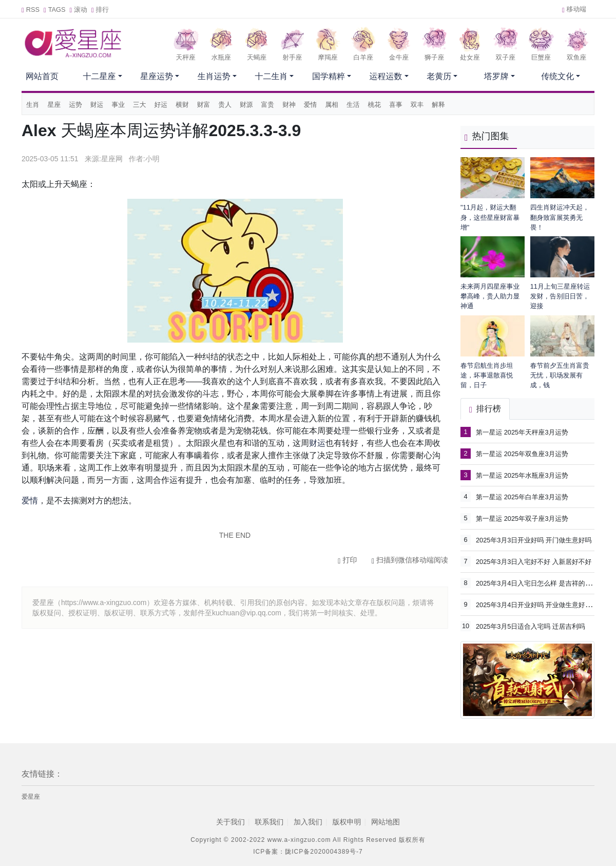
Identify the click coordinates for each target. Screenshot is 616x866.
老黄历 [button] (439, 76)
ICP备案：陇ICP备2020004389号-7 (308, 852)
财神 (289, 105)
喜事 (396, 105)
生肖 (33, 105)
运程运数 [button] (386, 76)
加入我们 (308, 822)
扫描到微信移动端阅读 (410, 560)
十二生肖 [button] (271, 76)
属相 (332, 105)
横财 (182, 105)
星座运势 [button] (157, 76)
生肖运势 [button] (214, 76)
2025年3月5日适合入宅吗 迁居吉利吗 (531, 626)
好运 (161, 105)
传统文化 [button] (557, 76)
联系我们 (269, 822)
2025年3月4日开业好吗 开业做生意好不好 (537, 604)
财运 (97, 105)
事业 (118, 105)
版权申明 (347, 822)
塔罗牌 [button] (496, 76)
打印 (347, 560)
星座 (54, 105)
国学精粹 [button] (329, 76)
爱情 (311, 105)
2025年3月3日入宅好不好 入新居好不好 (534, 562)
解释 (438, 105)
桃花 (375, 105)
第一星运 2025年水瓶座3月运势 (522, 475)
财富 (204, 105)
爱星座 (31, 797)
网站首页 (42, 76)
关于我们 (230, 822)
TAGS (55, 10)
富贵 (268, 105)
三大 (140, 105)
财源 (246, 105)
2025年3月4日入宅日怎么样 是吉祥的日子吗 (540, 583)
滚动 (79, 10)
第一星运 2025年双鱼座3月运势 (522, 454)
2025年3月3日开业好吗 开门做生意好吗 (534, 540)
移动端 (574, 9)
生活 (353, 105)
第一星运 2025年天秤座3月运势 (522, 432)
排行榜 (485, 409)
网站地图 (386, 822)
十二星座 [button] (100, 76)
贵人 (225, 105)
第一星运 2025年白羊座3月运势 (522, 497)
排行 (100, 10)
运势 (75, 105)
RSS (31, 10)
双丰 (417, 105)
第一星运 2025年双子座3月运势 (522, 519)
